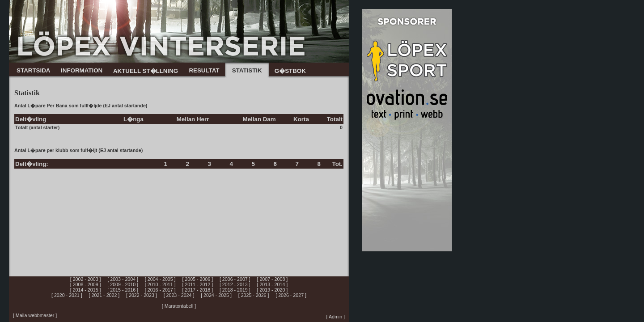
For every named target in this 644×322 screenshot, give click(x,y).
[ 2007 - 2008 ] (273, 279)
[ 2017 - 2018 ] (197, 290)
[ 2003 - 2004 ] (123, 279)
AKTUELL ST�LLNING (146, 71)
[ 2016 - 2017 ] (160, 290)
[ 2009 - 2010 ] (123, 284)
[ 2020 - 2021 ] (67, 295)
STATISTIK (247, 70)
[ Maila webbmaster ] (35, 315)
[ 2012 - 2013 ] (235, 284)
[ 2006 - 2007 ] (235, 279)
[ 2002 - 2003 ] (86, 279)
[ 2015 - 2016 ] (123, 290)
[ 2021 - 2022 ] (104, 295)
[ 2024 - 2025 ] (216, 295)
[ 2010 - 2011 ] (160, 284)
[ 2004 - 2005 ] (160, 279)
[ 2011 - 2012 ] (197, 284)
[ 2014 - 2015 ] (86, 290)
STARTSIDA (33, 70)
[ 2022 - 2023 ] (142, 295)
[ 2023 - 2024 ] (179, 295)
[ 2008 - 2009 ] (86, 284)
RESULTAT (204, 70)
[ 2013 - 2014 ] (273, 284)
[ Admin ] (336, 317)
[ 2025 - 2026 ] (254, 295)
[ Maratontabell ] (179, 306)
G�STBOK (290, 71)
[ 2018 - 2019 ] (235, 290)
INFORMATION (82, 70)
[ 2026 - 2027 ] (291, 295)
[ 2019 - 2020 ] (273, 290)
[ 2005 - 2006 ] (197, 279)
